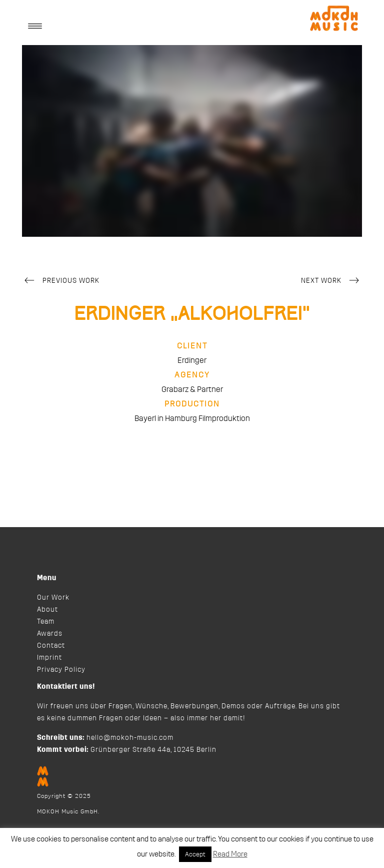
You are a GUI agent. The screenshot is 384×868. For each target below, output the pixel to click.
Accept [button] (195, 854)
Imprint (49, 658)
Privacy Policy (61, 670)
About (47, 610)
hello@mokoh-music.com (130, 738)
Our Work (53, 598)
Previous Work (61, 281)
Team (46, 622)
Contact (51, 646)
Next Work (331, 281)
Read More (230, 854)
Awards (50, 634)
